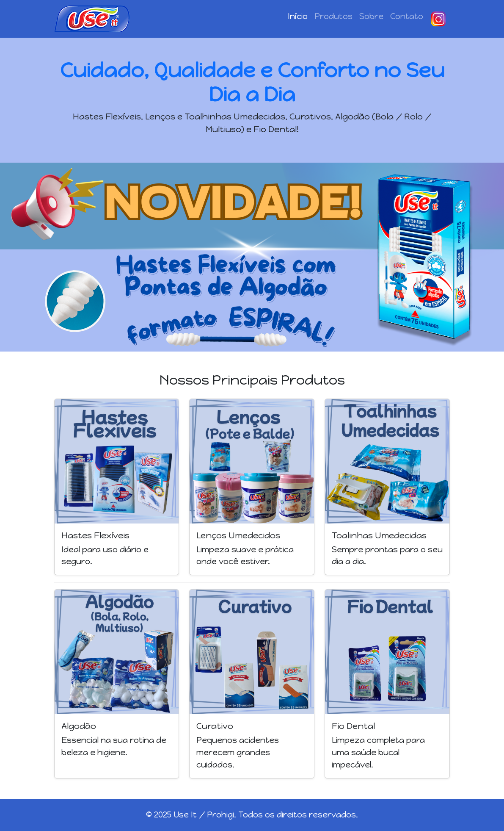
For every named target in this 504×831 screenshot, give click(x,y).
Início (298, 16)
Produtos (333, 16)
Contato (407, 16)
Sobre (371, 16)
